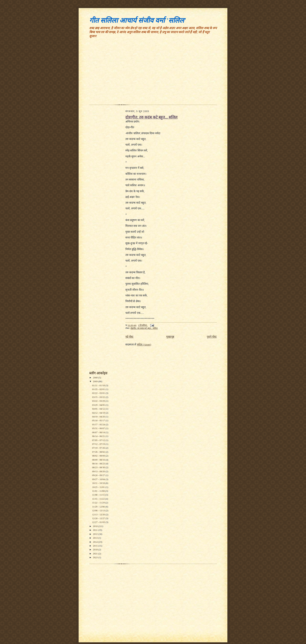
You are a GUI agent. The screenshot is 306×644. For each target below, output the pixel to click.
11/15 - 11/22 (99, 499)
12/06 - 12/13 (99, 510)
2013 (96, 538)
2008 (96, 378)
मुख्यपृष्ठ (170, 337)
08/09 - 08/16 (99, 460)
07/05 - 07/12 (99, 440)
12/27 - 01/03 (99, 522)
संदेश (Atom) (144, 345)
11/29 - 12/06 (99, 507)
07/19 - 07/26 (99, 448)
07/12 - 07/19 (99, 444)
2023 (96, 557)
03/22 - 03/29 (99, 401)
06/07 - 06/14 (99, 432)
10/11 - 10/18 (99, 483)
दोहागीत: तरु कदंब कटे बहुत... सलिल (151, 117)
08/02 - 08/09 (99, 456)
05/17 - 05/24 (99, 424)
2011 (96, 530)
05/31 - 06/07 (99, 428)
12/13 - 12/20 (99, 514)
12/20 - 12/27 (99, 518)
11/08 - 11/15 (99, 495)
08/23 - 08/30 (99, 467)
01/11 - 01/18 (99, 385)
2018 (96, 550)
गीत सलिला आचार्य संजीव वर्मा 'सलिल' (138, 20)
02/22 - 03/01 (99, 393)
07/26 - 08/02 (99, 452)
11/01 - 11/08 (99, 491)
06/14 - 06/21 (99, 436)
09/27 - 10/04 (99, 479)
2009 (96, 381)
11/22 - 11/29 (99, 503)
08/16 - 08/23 (99, 464)
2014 (96, 542)
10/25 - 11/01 (99, 487)
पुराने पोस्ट (212, 337)
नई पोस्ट (129, 337)
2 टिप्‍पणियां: (143, 325)
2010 (96, 526)
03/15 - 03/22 (99, 397)
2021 (96, 554)
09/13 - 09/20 (99, 471)
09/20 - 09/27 (99, 475)
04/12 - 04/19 (99, 413)
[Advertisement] (153, 73)
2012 (96, 534)
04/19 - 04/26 (99, 417)
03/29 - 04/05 (99, 405)
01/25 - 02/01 (99, 389)
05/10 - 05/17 (99, 420)
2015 (96, 546)
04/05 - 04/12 (99, 409)
